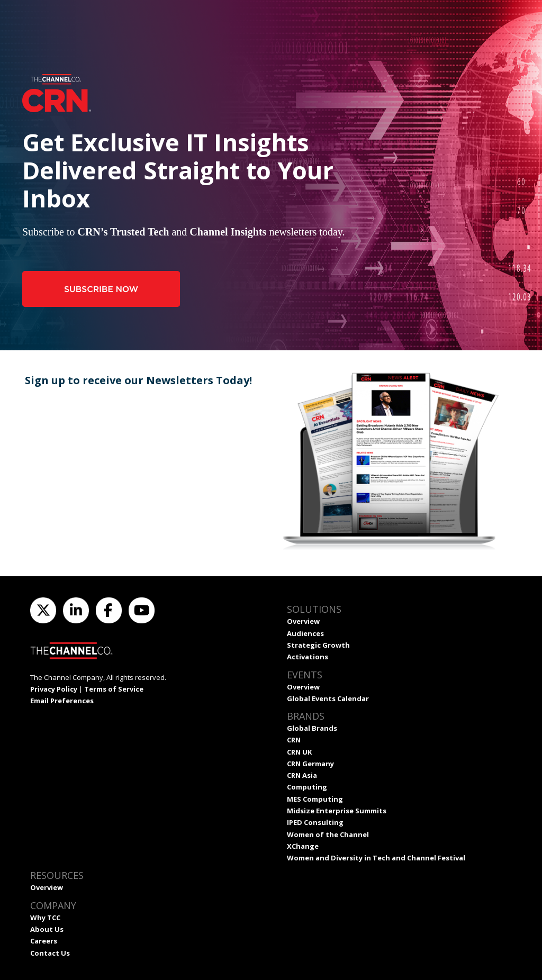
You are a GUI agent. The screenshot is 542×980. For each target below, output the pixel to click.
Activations (308, 657)
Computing (307, 787)
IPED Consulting (315, 822)
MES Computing (315, 799)
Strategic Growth (318, 645)
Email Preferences (62, 701)
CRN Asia (302, 775)
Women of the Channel (328, 834)
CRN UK (299, 752)
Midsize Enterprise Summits (337, 811)
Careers (44, 941)
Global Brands (312, 728)
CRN (294, 740)
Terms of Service (114, 689)
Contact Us (50, 953)
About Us (47, 929)
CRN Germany (310, 764)
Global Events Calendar (328, 698)
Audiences (305, 633)
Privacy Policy (54, 689)
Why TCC (45, 918)
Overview (303, 621)
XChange (303, 846)
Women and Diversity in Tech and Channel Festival (376, 858)
